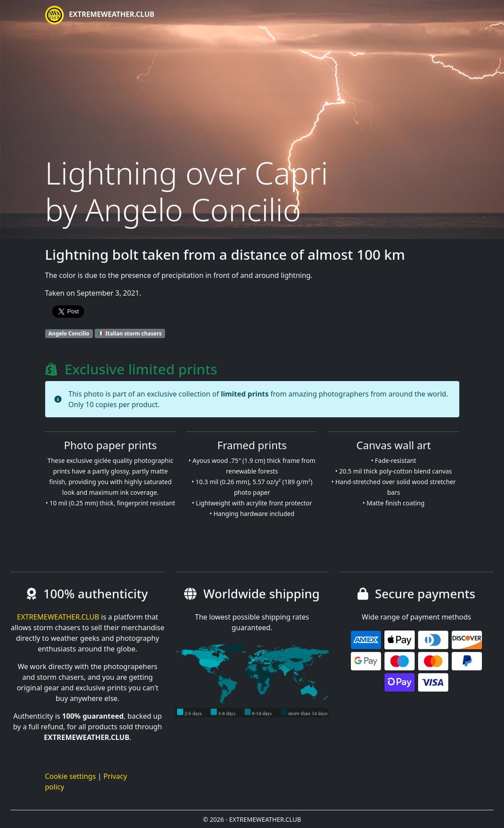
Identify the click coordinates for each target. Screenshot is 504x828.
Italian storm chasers (130, 333)
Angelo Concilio (69, 333)
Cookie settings (71, 776)
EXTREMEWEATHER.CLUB (100, 15)
